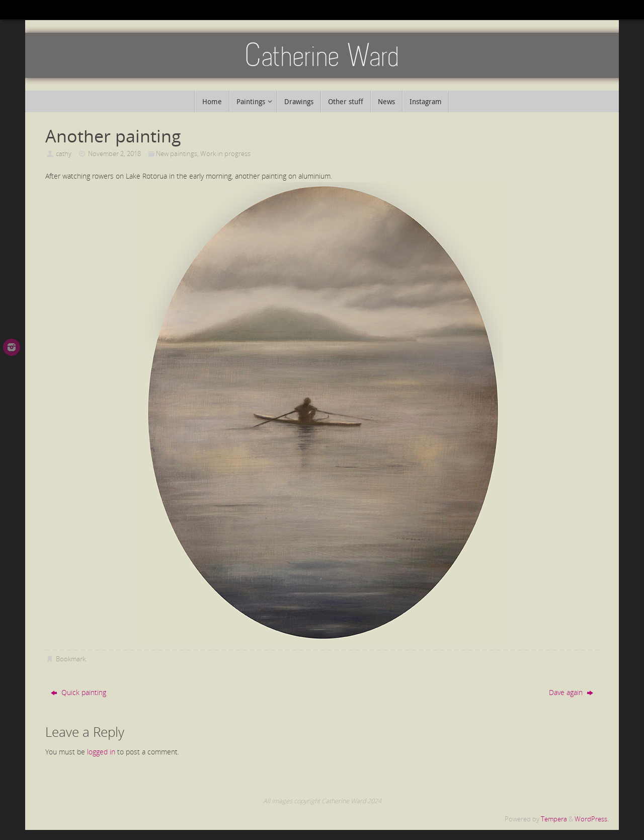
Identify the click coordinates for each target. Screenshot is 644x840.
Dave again (571, 692)
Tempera (554, 819)
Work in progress (225, 154)
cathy (64, 154)
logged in (101, 752)
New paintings (177, 154)
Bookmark (71, 659)
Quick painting (78, 692)
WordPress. (592, 819)
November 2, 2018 (114, 154)
